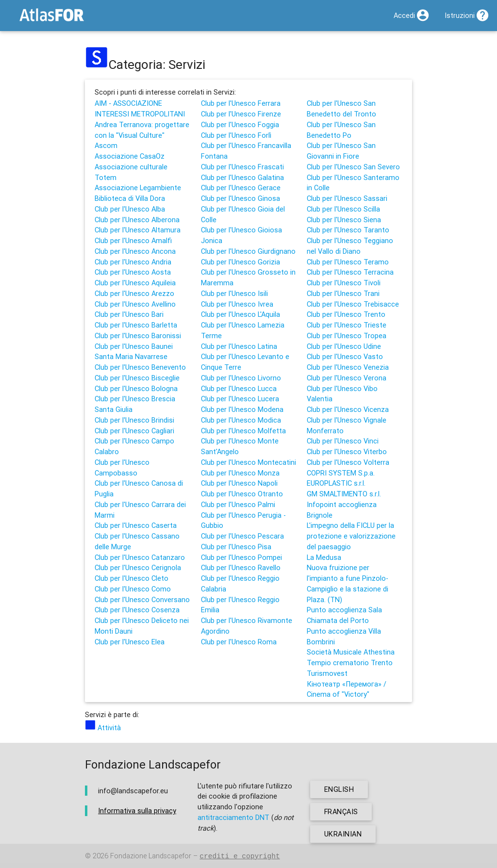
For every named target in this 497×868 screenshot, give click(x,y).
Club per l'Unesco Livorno (241, 378)
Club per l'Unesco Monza (240, 473)
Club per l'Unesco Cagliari (134, 431)
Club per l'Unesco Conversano (142, 599)
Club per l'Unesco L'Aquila (240, 314)
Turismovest (327, 673)
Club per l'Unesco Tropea (347, 336)
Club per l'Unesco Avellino (135, 304)
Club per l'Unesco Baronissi (138, 336)
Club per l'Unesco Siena (344, 220)
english (339, 789)
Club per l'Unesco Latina (239, 346)
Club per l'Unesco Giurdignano (248, 251)
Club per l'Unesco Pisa (236, 547)
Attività (103, 728)
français (341, 811)
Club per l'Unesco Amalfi (133, 240)
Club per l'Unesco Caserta (136, 525)
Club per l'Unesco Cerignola (138, 567)
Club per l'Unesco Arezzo (134, 293)
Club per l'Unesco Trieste (347, 325)
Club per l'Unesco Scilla (343, 209)
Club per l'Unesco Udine (344, 346)
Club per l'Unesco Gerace (241, 188)
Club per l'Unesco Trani (343, 293)
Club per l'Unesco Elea (130, 642)
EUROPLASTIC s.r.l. (336, 483)
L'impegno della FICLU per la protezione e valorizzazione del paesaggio (351, 536)
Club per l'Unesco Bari (129, 314)
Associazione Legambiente (138, 188)
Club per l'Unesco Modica (241, 420)
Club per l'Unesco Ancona (135, 251)
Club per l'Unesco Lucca (239, 388)
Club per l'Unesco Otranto (242, 494)
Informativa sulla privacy (137, 811)
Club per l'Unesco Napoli (239, 483)
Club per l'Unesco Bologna (136, 388)
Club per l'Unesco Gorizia (240, 262)
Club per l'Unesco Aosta (133, 272)
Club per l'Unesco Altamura (138, 230)
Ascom (106, 145)
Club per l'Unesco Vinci (343, 441)
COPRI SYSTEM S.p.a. (341, 473)
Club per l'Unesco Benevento (140, 367)
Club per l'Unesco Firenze (241, 114)
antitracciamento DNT (233, 817)
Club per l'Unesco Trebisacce (353, 304)
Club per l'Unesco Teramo (348, 262)
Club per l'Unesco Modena (242, 409)
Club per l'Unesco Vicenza (348, 409)
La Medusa (324, 557)
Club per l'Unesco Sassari (347, 198)
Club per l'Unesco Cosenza (137, 610)
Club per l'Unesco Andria (133, 262)
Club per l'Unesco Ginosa (240, 198)
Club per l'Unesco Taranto (348, 230)
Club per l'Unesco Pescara (242, 536)
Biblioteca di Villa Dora (130, 198)
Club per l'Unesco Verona (347, 378)
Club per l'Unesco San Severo (353, 167)
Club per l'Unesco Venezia (348, 367)
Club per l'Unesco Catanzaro (140, 557)
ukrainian (343, 834)
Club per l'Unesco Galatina (242, 177)
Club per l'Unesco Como (133, 589)
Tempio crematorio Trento (350, 663)
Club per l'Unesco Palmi (238, 504)
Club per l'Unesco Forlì (236, 135)
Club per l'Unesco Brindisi (134, 420)
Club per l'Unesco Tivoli (344, 283)
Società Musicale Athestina (351, 652)
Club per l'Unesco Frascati (242, 167)
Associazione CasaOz (130, 156)
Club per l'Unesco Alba (130, 209)
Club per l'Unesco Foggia (240, 124)
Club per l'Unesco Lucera (240, 399)
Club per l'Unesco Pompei (241, 557)
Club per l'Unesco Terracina (350, 272)
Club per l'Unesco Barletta (136, 325)
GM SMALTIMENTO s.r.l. (344, 494)
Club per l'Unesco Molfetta (243, 431)
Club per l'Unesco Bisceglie (137, 378)
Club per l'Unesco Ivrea (237, 304)
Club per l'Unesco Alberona (137, 220)
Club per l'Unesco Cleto (132, 578)
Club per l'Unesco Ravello (241, 567)
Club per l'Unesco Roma (239, 642)
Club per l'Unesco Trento (346, 314)
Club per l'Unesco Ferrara (241, 103)
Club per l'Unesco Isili (234, 293)
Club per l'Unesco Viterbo (347, 451)
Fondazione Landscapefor (151, 856)
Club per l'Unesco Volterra (348, 462)
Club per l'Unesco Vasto (345, 356)
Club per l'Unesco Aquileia (135, 283)
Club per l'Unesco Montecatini (248, 462)
